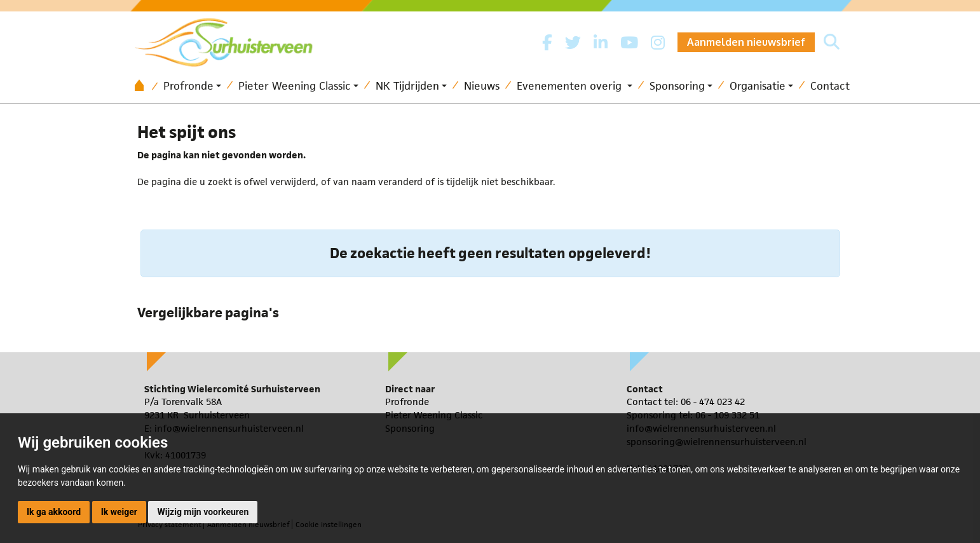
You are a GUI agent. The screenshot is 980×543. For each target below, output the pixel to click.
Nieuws (482, 86)
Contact (830, 86)
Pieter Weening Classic (295, 86)
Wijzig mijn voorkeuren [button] (203, 512)
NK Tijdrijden (407, 86)
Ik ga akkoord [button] (54, 512)
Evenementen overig (571, 86)
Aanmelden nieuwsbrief (746, 42)
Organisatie (758, 86)
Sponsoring (677, 86)
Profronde (188, 86)
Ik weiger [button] (119, 512)
